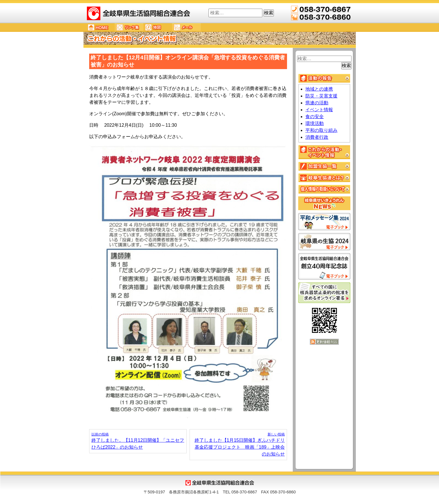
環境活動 (315, 123)
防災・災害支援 (321, 96)
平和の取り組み (321, 130)
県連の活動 (317, 103)
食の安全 (315, 117)
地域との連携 (319, 89)
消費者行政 (317, 137)
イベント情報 (319, 110)
